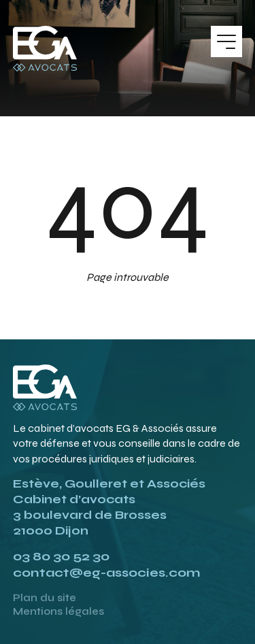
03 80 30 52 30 (61, 556)
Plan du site (45, 598)
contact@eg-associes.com (106, 573)
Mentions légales (58, 611)
